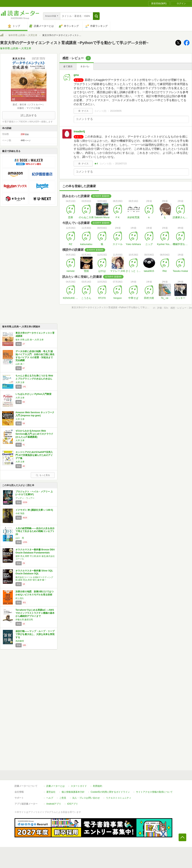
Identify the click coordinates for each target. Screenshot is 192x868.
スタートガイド (79, 786)
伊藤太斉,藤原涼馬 (24, 620)
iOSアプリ (72, 804)
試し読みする (29, 115)
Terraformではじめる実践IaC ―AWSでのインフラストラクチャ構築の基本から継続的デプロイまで (35, 613)
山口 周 (20, 538)
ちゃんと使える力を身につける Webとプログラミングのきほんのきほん (34, 377)
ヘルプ (50, 798)
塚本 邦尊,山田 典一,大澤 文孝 (30, 340)
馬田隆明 (20, 641)
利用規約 (98, 786)
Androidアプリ (54, 804)
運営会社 (51, 792)
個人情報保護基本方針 (73, 792)
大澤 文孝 (20, 382)
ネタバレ (85, 66)
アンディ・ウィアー (25, 498)
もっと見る (43, 475)
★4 (96, 164)
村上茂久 (20, 598)
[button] (96, 16)
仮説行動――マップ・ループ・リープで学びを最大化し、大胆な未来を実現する (35, 634)
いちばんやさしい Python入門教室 (33, 394)
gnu (76, 75)
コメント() (100, 111)
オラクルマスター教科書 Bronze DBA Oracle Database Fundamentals (35, 551)
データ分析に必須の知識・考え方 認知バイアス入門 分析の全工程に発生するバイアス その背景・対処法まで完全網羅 (35, 356)
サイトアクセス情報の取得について (154, 792)
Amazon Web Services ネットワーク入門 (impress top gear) (35, 414)
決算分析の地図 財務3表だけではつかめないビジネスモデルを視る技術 (35, 593)
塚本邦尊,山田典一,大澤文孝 (23, 35)
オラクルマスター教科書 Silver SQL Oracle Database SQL (34, 572)
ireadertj (79, 131)
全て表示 (68, 66)
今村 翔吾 (20, 513)
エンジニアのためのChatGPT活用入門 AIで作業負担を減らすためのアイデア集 (34, 455)
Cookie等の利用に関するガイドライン (110, 792)
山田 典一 (20, 364)
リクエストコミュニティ (119, 798)
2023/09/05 (116, 111)
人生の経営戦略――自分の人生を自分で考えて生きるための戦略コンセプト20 (35, 531)
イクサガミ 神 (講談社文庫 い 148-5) (34, 510)
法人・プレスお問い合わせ (86, 798)
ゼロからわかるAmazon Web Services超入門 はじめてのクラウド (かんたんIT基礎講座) (34, 434)
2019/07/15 (121, 164)
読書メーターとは (55, 786)
